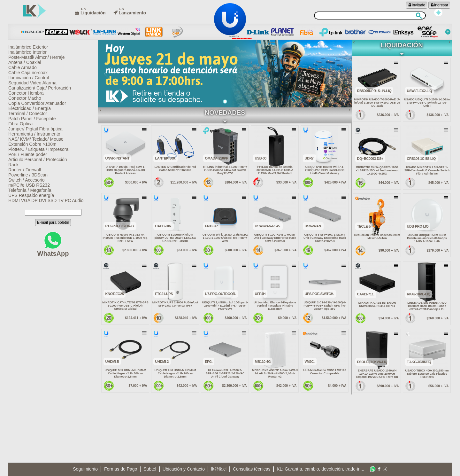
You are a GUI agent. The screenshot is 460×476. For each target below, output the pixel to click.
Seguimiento (85, 469)
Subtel (150, 469)
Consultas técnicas (252, 469)
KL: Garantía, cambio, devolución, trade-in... (320, 469)
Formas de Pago (121, 469)
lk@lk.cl (219, 469)
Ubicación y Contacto (184, 469)
